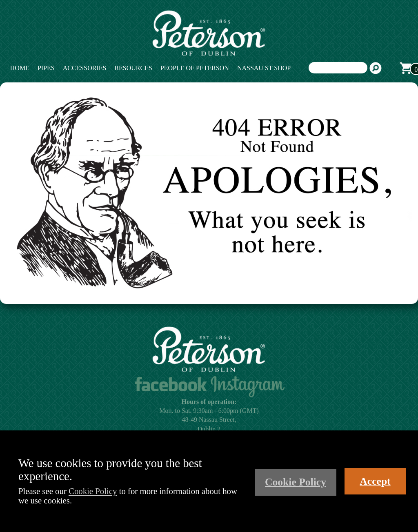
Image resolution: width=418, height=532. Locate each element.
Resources (133, 68)
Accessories (85, 68)
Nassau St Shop (264, 68)
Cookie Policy (93, 491)
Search (376, 68)
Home (20, 68)
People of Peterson (195, 68)
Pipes (46, 68)
